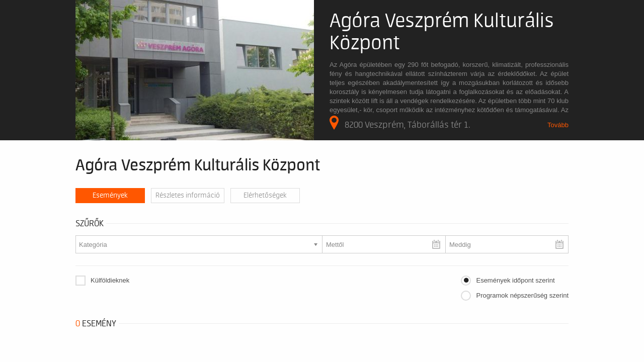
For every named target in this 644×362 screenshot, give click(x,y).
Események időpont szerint (515, 280)
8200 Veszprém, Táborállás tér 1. (400, 123)
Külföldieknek (110, 280)
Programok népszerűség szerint (522, 295)
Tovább (558, 125)
